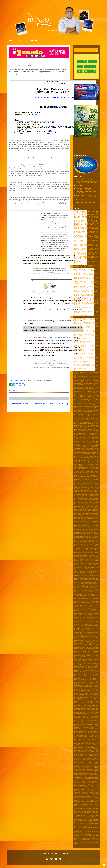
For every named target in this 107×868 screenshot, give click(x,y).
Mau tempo (89, 623)
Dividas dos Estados (79, 509)
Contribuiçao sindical (86, 478)
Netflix (80, 642)
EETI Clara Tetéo (92, 512)
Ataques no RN (85, 413)
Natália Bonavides (91, 641)
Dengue (85, 223)
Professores (96, 722)
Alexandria (77, 404)
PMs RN (94, 352)
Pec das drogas (92, 689)
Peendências (77, 691)
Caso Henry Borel (89, 455)
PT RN (97, 352)
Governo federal (81, 271)
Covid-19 (91, 218)
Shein (80, 772)
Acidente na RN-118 (87, 397)
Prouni (76, 279)
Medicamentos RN (79, 624)
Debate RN (90, 328)
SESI (80, 760)
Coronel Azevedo (78, 482)
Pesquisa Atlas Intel (79, 695)
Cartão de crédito (91, 454)
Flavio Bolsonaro (78, 553)
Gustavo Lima (88, 570)
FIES (80, 243)
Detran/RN (77, 330)
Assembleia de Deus (94, 412)
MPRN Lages (77, 609)
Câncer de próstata (88, 493)
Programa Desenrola (79, 725)
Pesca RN (87, 693)
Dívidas (79, 512)
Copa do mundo (95, 481)
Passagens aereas (89, 685)
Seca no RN (82, 366)
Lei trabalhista (84, 596)
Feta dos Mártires (90, 548)
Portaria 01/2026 (89, 711)
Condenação (81, 475)
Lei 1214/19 (82, 592)
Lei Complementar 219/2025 (87, 593)
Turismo (97, 307)
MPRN (84, 213)
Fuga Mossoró (85, 336)
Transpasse (85, 792)
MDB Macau (79, 604)
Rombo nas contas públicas (80, 754)
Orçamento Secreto (78, 666)
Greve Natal (85, 567)
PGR (91, 352)
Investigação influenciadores (84, 581)
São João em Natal (92, 368)
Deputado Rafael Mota (93, 267)
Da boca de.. (87, 496)
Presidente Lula (83, 719)
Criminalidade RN (95, 490)
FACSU (87, 532)
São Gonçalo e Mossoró (87, 779)
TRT (78, 784)
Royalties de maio (90, 757)
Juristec (83, 586)
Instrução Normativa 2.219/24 (89, 578)
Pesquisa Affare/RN (94, 693)
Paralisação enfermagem (93, 683)
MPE (89, 345)
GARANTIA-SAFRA (94, 558)
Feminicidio (77, 542)
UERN (83, 236)
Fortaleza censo (82, 554)
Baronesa (90, 427)
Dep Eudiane (77, 500)
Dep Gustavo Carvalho (88, 329)
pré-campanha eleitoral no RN (86, 834)
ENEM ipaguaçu (89, 513)
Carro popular (92, 452)
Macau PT (93, 615)
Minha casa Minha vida (83, 348)
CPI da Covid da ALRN (82, 318)
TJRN (80, 261)
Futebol (90, 336)
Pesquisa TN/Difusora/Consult (92, 696)
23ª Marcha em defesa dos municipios (88, 383)
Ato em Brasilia (77, 414)
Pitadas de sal (83, 355)
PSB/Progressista (78, 678)
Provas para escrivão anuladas (91, 729)
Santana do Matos (79, 307)
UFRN (76, 233)
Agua (95, 401)
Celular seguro (81, 322)
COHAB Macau (91, 436)
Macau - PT (87, 612)
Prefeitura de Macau (86, 718)
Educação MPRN (90, 517)
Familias (87, 538)
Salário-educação (91, 762)
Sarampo (86, 307)
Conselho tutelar (78, 289)
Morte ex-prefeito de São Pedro (85, 635)
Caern (82, 218)
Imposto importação (88, 576)
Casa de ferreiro (81, 455)
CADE (91, 317)
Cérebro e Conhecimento (80, 494)
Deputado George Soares (84, 501)
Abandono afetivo (78, 394)
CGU (95, 435)
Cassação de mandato (89, 456)
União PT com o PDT (79, 799)
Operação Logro (90, 658)
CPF (85, 437)
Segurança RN (78, 236)
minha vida (96, 376)
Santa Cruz (90, 764)
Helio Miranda (95, 255)
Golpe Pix (96, 565)
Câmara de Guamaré (92, 292)
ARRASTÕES (93, 393)
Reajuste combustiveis (84, 741)
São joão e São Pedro (86, 781)
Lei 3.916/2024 (88, 592)
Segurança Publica (86, 767)
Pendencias (91, 226)
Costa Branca (78, 253)
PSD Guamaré (86, 678)
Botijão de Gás (91, 285)
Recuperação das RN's (80, 742)
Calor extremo (81, 443)
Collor (76, 470)
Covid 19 (84, 253)
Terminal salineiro (85, 788)
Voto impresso (95, 814)
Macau (77, 211)
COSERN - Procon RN (79, 437)
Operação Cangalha (82, 654)
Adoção (93, 398)
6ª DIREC (82, 387)
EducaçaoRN (81, 516)
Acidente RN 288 (84, 395)
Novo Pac (94, 349)
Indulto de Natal (84, 577)
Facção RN (77, 535)
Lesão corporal (82, 599)
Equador (76, 530)
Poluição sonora (82, 708)
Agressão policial (89, 401)
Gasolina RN (82, 561)
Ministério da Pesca (79, 631)
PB (91, 301)
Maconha (82, 619)
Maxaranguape (95, 623)
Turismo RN (77, 309)
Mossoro (90, 348)
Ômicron (86, 236)
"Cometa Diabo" (78, 379)
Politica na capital (78, 707)
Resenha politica (78, 362)
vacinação (81, 310)
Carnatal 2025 (87, 321)
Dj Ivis (85, 509)
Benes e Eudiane (85, 431)
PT (80, 231)
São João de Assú (93, 780)
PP (95, 676)
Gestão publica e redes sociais (88, 563)
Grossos (92, 339)
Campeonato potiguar (94, 443)
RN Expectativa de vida (91, 734)
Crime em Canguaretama (88, 488)
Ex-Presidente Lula (87, 531)
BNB (81, 315)
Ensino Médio (89, 528)
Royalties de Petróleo (82, 757)
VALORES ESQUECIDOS (80, 371)
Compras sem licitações (94, 470)
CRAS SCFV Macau (81, 320)
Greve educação (87, 339)
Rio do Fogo (89, 753)
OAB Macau (83, 351)
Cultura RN (89, 326)
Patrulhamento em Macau (87, 688)
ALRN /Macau (92, 391)
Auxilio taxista (84, 420)
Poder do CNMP (87, 703)
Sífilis (92, 781)
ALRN (88, 214)
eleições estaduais (90, 376)
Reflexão (93, 744)
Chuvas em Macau (86, 463)
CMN (75, 436)
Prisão (82, 231)
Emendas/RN (96, 525)
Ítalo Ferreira (86, 838)
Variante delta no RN (84, 372)
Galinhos (86, 218)
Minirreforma (96, 628)
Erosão (80, 530)
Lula (87, 226)
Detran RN (77, 229)
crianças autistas (83, 821)
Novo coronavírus (89, 645)
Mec (78, 231)
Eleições (88, 523)
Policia (94, 244)
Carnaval (93, 240)
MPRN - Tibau (92, 607)
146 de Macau (77, 382)
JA (93, 582)
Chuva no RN (95, 288)
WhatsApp (96, 815)
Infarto (93, 577)
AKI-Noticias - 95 (83, 391)
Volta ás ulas (84, 814)
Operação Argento (82, 653)
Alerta (92, 402)
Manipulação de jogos (93, 620)
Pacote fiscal (79, 681)
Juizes (80, 586)
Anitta (83, 406)
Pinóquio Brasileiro (86, 699)
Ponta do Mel (86, 710)
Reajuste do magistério (94, 741)
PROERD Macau (79, 677)
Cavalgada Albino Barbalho (90, 458)
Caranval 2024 (88, 447)
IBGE (76, 231)
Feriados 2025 (78, 543)
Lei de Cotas (82, 594)
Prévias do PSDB (86, 730)
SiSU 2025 (92, 773)
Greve (80, 234)
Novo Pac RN (93, 643)
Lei (94, 299)
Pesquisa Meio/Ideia (94, 695)
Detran (76, 268)
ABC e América (93, 390)
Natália (85, 641)
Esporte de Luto (90, 530)
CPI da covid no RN (91, 318)
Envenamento (96, 528)
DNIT (97, 494)
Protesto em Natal (94, 727)
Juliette (80, 272)
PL (96, 673)
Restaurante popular (89, 749)
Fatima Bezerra (84, 269)
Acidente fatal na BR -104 (93, 395)
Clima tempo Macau (91, 469)
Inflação (76, 578)
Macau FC (96, 613)
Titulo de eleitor (85, 261)
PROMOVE (14, 390)
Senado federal (78, 769)
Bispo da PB (81, 432)
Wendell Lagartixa (90, 815)
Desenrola (96, 329)
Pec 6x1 (86, 689)
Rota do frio (96, 754)
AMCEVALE (82, 251)
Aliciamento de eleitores (84, 404)
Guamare (97, 339)
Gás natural (77, 571)
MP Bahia (80, 605)
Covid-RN (92, 290)
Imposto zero (96, 576)
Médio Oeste (77, 639)
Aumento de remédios (84, 417)
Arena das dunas (89, 409)
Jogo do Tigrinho (92, 341)
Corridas (93, 484)
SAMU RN (91, 758)
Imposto (82, 576)
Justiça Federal (88, 586)
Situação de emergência (85, 246)
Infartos (97, 577)
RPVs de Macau (83, 737)
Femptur (93, 542)
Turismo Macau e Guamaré (80, 796)
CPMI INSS (79, 440)
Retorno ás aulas (86, 752)
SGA (97, 244)
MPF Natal (89, 273)
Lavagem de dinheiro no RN (84, 589)
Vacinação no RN (91, 803)
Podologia (81, 277)
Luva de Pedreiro (91, 601)
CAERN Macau (95, 229)
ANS (89, 393)
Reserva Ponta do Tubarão (88, 362)
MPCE (97, 605)
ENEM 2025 (96, 330)
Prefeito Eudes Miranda (83, 716)
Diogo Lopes (96, 507)
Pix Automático (84, 700)
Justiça (80, 256)
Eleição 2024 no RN (78, 520)
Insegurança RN (78, 341)
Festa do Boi (88, 334)
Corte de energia (95, 325)
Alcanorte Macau (87, 402)
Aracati (79, 409)
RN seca (97, 735)
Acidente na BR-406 (79, 397)
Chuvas (97, 265)
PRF (88, 276)
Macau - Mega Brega (79, 612)
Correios (81, 267)
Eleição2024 (82, 523)
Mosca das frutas (95, 635)
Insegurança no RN (92, 238)
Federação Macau (84, 540)
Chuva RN (96, 462)
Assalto (85, 410)
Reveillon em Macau (82, 753)
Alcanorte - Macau (78, 402)
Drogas (76, 512)
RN (85, 214)
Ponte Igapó (92, 710)
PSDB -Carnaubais (94, 678)
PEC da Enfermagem (85, 352)
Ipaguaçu (92, 581)
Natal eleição (83, 349)
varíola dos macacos (94, 378)
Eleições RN (93, 523)
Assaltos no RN (90, 410)
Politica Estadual (81, 706)
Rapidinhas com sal (91, 739)
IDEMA (90, 298)
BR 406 (97, 423)
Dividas (97, 508)
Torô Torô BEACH (94, 790)
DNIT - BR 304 (78, 496)
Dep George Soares (93, 293)
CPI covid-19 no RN (82, 286)
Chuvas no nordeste (90, 465)
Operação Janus (82, 658)
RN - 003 (84, 733)
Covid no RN (77, 326)
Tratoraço (76, 795)
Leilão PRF (82, 597)
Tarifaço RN (80, 785)
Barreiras (87, 429)
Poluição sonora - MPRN (90, 708)
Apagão (92, 406)
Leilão (78, 344)
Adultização (81, 399)
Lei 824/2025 (77, 590)
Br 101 (88, 317)
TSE (82, 222)
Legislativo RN (95, 589)
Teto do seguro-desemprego (83, 790)
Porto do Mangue (94, 277)
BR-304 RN (84, 315)
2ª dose (96, 385)
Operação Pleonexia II (79, 661)
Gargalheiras (86, 559)
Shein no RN (85, 368)
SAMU (93, 363)
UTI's (95, 798)
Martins (93, 622)
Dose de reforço (84, 511)
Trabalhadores (77, 792)
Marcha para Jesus (87, 622)
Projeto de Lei (84, 726)
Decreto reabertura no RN (88, 498)
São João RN (79, 780)
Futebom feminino (84, 558)
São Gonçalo (79, 779)
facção (87, 825)
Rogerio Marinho (82, 363)
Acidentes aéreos (78, 398)
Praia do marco (85, 715)
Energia (92, 233)
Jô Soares (94, 586)
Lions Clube (93, 599)
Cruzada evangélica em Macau (89, 492)
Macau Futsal (83, 615)
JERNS (76, 584)
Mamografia (96, 619)
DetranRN (87, 233)
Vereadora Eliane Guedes (90, 808)
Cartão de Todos (84, 454)
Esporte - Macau (80, 333)
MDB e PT (81, 273)
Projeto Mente (77, 726)
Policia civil (93, 239)
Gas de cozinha (95, 559)
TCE (91, 231)
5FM (78, 387)
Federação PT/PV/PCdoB (93, 540)
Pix (95, 223)
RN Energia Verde (78, 733)
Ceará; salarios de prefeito (82, 459)
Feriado (97, 542)
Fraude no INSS (78, 336)
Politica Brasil (85, 356)
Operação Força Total (81, 657)
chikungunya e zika (82, 376)
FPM (92, 216)
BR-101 (76, 424)
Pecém (97, 689)
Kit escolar (77, 588)
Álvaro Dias (80, 838)
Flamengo (82, 551)
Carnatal (79, 288)
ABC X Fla (87, 390)
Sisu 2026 (87, 775)
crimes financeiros (83, 822)
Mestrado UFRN (89, 626)
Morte (80, 257)
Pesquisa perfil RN (86, 697)
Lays (91, 589)
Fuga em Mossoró (79, 297)
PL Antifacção (95, 301)
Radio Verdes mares (94, 738)
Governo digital (84, 566)
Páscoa (92, 730)
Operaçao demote (94, 650)
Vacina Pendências (94, 800)
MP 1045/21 (88, 604)
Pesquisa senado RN (94, 697)
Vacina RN (77, 281)
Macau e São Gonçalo (84, 347)
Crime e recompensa (94, 486)
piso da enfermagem (82, 263)
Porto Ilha (77, 712)
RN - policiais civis (95, 733)
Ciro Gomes (85, 324)
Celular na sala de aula (87, 288)
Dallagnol (92, 496)
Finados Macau (86, 550)
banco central (90, 819)
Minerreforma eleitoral (82, 628)
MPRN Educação (87, 608)
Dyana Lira (81, 268)
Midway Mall (84, 627)
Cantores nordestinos (86, 446)
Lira (78, 600)
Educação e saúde (84, 519)
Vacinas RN (77, 372)
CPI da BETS (89, 437)
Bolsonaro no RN (78, 433)
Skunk (89, 776)
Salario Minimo (95, 259)
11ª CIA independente (94, 381)
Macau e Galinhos (82, 617)
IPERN (88, 574)
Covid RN (86, 267)
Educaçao (82, 227)
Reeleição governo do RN (83, 744)
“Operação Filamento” (94, 841)
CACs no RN (81, 435)
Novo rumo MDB (81, 647)
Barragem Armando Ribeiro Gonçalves (88, 264)
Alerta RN (96, 402)
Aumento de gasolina (90, 416)
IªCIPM (91, 582)
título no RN (96, 836)
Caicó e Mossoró (87, 441)
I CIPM (81, 573)
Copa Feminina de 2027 (80, 479)
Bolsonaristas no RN (94, 432)
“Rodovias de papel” (89, 842)
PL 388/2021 (84, 674)
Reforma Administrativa (90, 359)
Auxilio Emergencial (85, 284)
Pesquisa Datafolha (89, 303)
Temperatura (85, 787)
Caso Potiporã (81, 456)
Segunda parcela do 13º (90, 366)
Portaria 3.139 (95, 711)
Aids (98, 401)
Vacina (97, 371)
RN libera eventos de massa (89, 735)
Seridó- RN (96, 771)
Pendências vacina (78, 692)
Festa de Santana (82, 546)
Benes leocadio (83, 285)
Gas (90, 559)
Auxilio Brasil (81, 240)
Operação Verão (89, 662)
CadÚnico (96, 320)
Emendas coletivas (90, 524)
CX (86, 265)
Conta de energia (87, 325)
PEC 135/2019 (93, 669)
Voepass (79, 814)
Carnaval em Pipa (94, 451)
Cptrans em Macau (85, 486)
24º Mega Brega (83, 385)
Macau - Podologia (94, 612)
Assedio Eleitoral (85, 412)
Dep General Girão (85, 500)
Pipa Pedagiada (95, 699)
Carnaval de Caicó (95, 321)
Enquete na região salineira (80, 528)
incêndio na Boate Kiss (82, 827)
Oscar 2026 (93, 666)
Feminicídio (77, 334)
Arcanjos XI (83, 409)
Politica (84, 235)
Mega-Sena (92, 624)
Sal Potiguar (92, 761)
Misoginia (86, 631)
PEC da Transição (82, 670)
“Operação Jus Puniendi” (80, 842)
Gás (92, 570)
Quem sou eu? (22, 40)
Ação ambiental (83, 423)
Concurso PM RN (95, 473)
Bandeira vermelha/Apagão (81, 427)
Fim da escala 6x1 (94, 334)
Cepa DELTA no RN (79, 460)
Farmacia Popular (86, 296)
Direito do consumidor (79, 508)
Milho (88, 627)
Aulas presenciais (84, 414)
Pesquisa (77, 277)
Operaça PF (89, 351)
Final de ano (92, 550)
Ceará (97, 240)
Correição (91, 482)
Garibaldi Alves (95, 336)
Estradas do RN (80, 531)
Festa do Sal (90, 547)
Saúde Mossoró (89, 765)
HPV (81, 571)
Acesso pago (77, 395)
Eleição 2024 (78, 255)
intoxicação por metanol (93, 827)
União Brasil (91, 261)
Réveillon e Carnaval (84, 758)
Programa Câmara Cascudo (92, 723)
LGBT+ (84, 588)
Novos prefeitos (88, 647)
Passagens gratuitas (82, 687)
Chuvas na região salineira (80, 465)
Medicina (87, 624)
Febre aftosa (91, 269)
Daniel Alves (80, 328)
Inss (85, 219)
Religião (97, 360)
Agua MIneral (91, 281)
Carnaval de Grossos (88, 450)
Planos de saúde (94, 701)
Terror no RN (91, 788)
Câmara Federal (95, 326)
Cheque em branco (83, 462)
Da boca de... (79, 185)
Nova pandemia (86, 643)
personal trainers (91, 831)
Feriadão (84, 543)
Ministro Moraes (78, 630)
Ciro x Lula (77, 469)
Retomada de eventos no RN (88, 750)
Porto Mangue (82, 712)
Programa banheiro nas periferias (91, 725)
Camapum (86, 443)
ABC (84, 390)
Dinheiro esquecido (82, 507)
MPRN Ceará (80, 608)
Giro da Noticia (81, 565)
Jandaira (85, 244)
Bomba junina (93, 433)
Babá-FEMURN (88, 424)
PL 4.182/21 (90, 674)
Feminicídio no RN (83, 542)
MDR (85, 273)
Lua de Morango (82, 600)
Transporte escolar (94, 792)
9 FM (94, 389)
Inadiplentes (77, 577)
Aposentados (92, 408)
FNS (83, 534)
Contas (97, 477)
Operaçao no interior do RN (88, 651)
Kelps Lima (85, 256)
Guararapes (82, 570)
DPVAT (82, 496)
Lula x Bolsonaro (83, 601)
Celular (76, 322)
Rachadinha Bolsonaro (93, 737)
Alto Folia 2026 (87, 313)
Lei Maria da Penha (88, 272)
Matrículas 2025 (83, 623)
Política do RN (89, 235)
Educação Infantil (82, 517)
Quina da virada (93, 731)
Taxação (85, 785)
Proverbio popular (78, 730)
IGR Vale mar (80, 574)
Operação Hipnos (90, 657)
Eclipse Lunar (96, 513)
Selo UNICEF (95, 768)
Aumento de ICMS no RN (93, 414)
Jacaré (82, 584)
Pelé (93, 353)
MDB (97, 299)
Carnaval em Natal (85, 451)
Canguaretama (91, 265)
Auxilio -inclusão (82, 418)
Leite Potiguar (83, 344)
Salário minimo (84, 762)
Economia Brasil (89, 294)
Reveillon (92, 752)
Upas (86, 799)
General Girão (80, 562)
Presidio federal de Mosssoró (92, 719)
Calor (83, 321)
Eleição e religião (91, 521)
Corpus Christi (85, 482)
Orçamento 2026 (94, 665)
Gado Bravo (80, 559)
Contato (34, 40)
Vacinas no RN (90, 802)
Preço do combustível (85, 720)
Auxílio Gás (93, 420)
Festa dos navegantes (81, 548)
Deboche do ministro (82, 497)
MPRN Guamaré (95, 608)
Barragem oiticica (81, 429)
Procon (80, 722)
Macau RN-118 (80, 616)
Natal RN (85, 257)
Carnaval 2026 (77, 448)
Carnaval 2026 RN (84, 448)
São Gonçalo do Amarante (86, 247)
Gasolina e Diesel (89, 561)
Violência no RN (92, 374)
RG (98, 731)
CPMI (76, 440)
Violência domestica (82, 813)
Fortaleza (76, 554)
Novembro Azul (89, 349)
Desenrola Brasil (91, 253)
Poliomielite (79, 356)
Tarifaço (93, 280)
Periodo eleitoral (78, 693)
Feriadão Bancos (90, 543)
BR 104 (90, 423)
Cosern (97, 252)
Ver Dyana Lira (85, 374)
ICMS (92, 223)
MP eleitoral (86, 345)
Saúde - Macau (82, 765)
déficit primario (91, 823)
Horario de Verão (89, 571)
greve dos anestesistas (79, 826)
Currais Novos (83, 292)
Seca (93, 765)
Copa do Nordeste (86, 481)
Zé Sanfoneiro (91, 818)
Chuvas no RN (91, 222)
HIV (75, 298)
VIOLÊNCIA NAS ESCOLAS (84, 800)
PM (98, 674)
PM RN (76, 676)
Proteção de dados (79, 729)
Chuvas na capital (94, 463)
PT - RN (83, 680)
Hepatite (84, 571)
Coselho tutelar (84, 485)
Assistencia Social (78, 413)
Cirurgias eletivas (83, 469)
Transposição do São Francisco (81, 794)
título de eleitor (89, 836)
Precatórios (82, 305)
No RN (91, 642)
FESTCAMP (77, 534)
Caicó (83, 233)
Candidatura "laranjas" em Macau (88, 444)
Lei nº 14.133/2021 (93, 594)
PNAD (83, 676)
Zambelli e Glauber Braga (91, 817)
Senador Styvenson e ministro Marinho (90, 769)
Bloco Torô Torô (93, 315)
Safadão (84, 364)
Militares (91, 627)
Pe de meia (83, 353)
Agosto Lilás (77, 401)
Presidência (77, 720)
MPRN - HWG (86, 607)
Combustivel (92, 252)
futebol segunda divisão (93, 825)
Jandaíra (81, 299)
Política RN (87, 277)
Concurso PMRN (78, 474)
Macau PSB (88, 615)
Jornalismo (77, 585)
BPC (87, 423)
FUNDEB (84, 243)
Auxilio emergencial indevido (92, 418)
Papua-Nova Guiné (83, 683)
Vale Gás (85, 804)
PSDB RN (94, 234)
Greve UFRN (88, 255)
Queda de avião (87, 731)
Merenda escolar (81, 275)
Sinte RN (83, 775)
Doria (79, 511)
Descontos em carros (79, 502)
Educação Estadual (89, 516)
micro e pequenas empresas (86, 830)
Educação (77, 218)
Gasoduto (76, 561)
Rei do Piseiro (84, 748)
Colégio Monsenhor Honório (83, 470)
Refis (90, 744)
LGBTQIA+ (88, 588)
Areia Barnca (81, 314)
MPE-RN (76, 607)
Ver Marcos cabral (87, 807)
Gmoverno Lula (88, 565)
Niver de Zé (87, 642)
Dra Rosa (96, 511)
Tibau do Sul (89, 370)
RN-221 (76, 737)
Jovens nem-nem (95, 585)
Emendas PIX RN (83, 524)
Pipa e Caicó (77, 700)
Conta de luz (95, 289)
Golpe (93, 565)
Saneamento (77, 366)
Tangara (88, 784)
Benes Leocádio (78, 431)
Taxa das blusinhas (80, 370)
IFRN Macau (78, 226)
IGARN (90, 271)
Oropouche (87, 665)
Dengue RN (96, 328)
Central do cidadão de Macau (90, 322)
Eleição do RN (84, 521)
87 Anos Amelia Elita (89, 389)
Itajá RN (83, 341)
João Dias (76, 586)
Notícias (90, 244)
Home (11, 40)
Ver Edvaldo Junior (78, 807)
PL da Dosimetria (83, 276)
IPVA (93, 298)
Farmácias (79, 539)
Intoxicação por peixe (89, 580)
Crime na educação (83, 489)
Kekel (97, 586)
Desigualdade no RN (79, 504)
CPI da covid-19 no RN (89, 439)
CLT (98, 435)
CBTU (86, 435)
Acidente (81, 313)
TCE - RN (77, 783)
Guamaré (84, 211)
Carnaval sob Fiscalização (80, 452)
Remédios (85, 306)
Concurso (77, 267)
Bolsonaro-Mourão (86, 433)
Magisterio (91, 347)
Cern (97, 322)
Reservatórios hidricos (79, 749)
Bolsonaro (90, 220)
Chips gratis (91, 462)
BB (78, 285)
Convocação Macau (94, 478)
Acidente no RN (95, 397)
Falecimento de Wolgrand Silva (81, 536)
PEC (82, 669)
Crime (97, 224)
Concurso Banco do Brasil (80, 471)
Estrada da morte (88, 333)
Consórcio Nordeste (87, 289)
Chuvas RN (96, 227)
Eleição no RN (95, 268)
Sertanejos (77, 772)
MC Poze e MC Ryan (91, 603)
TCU (84, 783)
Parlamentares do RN (79, 685)
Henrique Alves (90, 248)
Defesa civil (96, 498)
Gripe (89, 567)
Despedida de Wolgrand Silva (84, 505)
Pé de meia (88, 279)
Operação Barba (90, 653)
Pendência (83, 691)
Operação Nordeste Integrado (85, 659)
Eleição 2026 (85, 332)
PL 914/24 (95, 674)
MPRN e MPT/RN (84, 609)
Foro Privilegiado (95, 553)
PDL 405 (94, 668)
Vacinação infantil (83, 803)
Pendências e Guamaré (92, 691)
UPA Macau (88, 798)
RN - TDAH (88, 733)
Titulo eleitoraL (95, 370)
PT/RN (91, 680)
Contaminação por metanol (89, 477)
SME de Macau (93, 760)
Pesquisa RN (91, 257)
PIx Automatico (92, 673)
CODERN (85, 436)
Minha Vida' (90, 628)
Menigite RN (83, 626)
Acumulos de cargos (87, 398)
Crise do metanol (83, 326)
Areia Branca (91, 213)
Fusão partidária (95, 557)
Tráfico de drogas (95, 795)
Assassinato (94, 251)
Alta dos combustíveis (94, 404)
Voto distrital (90, 814)
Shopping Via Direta (86, 772)
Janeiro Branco (95, 584)
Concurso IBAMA (90, 471)
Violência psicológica (90, 813)
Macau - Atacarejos (81, 611)
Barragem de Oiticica (85, 428)
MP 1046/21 (94, 604)
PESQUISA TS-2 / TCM (86, 672)
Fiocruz (97, 550)
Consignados (80, 477)
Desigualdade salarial (88, 504)
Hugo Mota (77, 573)
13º (88, 263)
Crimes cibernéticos (79, 490)
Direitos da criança (87, 508)
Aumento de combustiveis (90, 314)
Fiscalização (77, 551)
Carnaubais (96, 219)
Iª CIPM (87, 341)
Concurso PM (88, 473)
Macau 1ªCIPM (91, 613)
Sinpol (80, 775)
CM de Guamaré (79, 220)
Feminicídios (82, 334)
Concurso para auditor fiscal (88, 474)
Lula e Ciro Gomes (91, 600)
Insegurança (80, 578)
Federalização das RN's (93, 539)
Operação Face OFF (87, 655)
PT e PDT (77, 302)
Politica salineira (86, 707)
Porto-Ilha (96, 712)
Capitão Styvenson (95, 446)
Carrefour (87, 452)
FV (92, 333)
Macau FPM (77, 615)
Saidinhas (87, 761)
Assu (79, 233)
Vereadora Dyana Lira (79, 808)
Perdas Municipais (95, 692)
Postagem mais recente (19, 404)
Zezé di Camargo (78, 818)
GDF (75, 559)
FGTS (80, 248)
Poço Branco (91, 356)
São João (89, 280)
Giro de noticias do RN (86, 337)
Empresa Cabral (78, 527)
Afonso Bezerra (85, 216)
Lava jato (76, 589)
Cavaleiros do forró (80, 458)
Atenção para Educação (93, 413)
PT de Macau (81, 239)
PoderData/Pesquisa (91, 355)
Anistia (80, 406)
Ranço (84, 739)
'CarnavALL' (93, 379)
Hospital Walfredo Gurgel (82, 298)
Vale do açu (90, 804)
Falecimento (96, 535)
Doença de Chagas (91, 509)
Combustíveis (91, 324)
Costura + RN (92, 485)
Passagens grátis (90, 687)
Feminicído (89, 542)
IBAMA (87, 271)
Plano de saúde (92, 700)
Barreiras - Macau (93, 429)
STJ (81, 364)
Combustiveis (77, 242)
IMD (98, 340)
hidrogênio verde (88, 826)
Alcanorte (88, 251)
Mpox (87, 275)
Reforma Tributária (85, 259)
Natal (79, 216)
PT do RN (87, 680)
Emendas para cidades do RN (85, 525)
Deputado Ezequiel (79, 294)
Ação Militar (77, 423)
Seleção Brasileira (88, 768)
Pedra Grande (89, 353)
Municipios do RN (87, 636)
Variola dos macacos (86, 309)
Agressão (83, 401)
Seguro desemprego (79, 768)
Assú (88, 219)
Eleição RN (96, 230)
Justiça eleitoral (80, 343)
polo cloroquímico (78, 378)
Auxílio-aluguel (83, 421)
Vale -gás (81, 804)
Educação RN (78, 223)
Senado (79, 367)
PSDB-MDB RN (78, 680)
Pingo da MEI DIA (78, 699)
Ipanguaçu (80, 244)
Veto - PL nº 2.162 (86, 810)
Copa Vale (87, 479)
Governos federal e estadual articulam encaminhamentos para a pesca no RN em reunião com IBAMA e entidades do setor (87, 181)
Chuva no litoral (78, 463)
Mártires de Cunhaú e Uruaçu (83, 638)
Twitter (94, 796)
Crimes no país (87, 490)
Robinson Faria (95, 753)
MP (85, 604)
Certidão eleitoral (91, 460)
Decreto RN (80, 498)
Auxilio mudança (78, 420)
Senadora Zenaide (78, 771)
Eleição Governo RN (94, 520)
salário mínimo (86, 378)
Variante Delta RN (83, 806)
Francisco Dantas (90, 554)
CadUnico (81, 441)
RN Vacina (80, 735)
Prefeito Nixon (92, 716)
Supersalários (90, 777)
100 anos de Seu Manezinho (83, 381)
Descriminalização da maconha (92, 502)
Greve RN (84, 226)
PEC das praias (90, 670)
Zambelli (84, 817)
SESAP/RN (91, 306)
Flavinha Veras (88, 551)
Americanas (93, 313)
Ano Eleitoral (87, 406)
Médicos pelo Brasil (94, 638)
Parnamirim (90, 230)
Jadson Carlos (88, 584)
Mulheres (81, 636)
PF (86, 230)
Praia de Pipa (78, 715)
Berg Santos (92, 431)
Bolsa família (79, 252)
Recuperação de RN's (90, 742)
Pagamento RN (91, 681)
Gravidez (90, 566)
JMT (79, 584)
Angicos (97, 263)
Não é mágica (80, 649)
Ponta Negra (80, 710)
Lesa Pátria (77, 599)
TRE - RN (87, 783)
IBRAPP (94, 340)
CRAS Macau (90, 286)
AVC (97, 393)
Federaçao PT (77, 540)
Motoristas (77, 636)
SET (82, 760)
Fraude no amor (92, 555)
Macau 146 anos (84, 613)
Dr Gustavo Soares (87, 330)
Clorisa (97, 469)
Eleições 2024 (92, 332)
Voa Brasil (83, 281)
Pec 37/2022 (81, 689)
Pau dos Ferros (95, 276)
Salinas (89, 364)
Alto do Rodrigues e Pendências (81, 405)
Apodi (76, 240)
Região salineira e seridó (92, 746)
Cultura (81, 493)
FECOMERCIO (95, 532)
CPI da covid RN (81, 439)
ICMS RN (84, 234)
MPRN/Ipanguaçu (92, 609)
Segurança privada (94, 767)
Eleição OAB (77, 521)
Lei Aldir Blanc (77, 593)
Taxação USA (90, 785)
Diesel (81, 330)
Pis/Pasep (88, 239)
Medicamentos (78, 301)
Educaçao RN (83, 229)
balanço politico (83, 819)
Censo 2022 (96, 459)
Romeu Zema (90, 754)
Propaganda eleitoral (84, 727)
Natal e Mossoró (92, 639)
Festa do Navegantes (82, 547)
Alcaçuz (97, 281)
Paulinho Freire (83, 302)
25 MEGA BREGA (90, 385)
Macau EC (93, 345)
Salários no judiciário (83, 764)
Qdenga (82, 731)
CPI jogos (96, 439)
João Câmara (88, 299)
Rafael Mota (93, 357)
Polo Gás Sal (93, 707)
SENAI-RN (77, 760)
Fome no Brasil (95, 296)
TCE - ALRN (96, 781)
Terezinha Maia (78, 788)
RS (85, 305)
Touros (97, 280)
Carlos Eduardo (95, 236)
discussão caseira (83, 823)
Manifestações (77, 620)
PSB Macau (95, 677)
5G (86, 281)
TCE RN (81, 783)
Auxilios (89, 420)
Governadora (77, 566)
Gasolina (84, 248)
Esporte (83, 255)
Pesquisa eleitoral (78, 697)
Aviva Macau (89, 421)
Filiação (81, 550)
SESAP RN (87, 231)
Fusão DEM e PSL (87, 557)
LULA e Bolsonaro (95, 588)
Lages (91, 343)
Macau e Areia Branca (89, 616)
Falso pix (90, 536)
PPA (98, 676)
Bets (88, 315)
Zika (88, 375)
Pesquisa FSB (86, 695)
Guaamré (92, 567)
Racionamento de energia (80, 738)
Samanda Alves (95, 364)
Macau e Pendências (91, 617)
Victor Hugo (78, 811)
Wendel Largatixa (81, 815)
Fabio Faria (96, 534)
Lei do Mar (87, 594)
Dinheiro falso (89, 507)
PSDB (90, 234)
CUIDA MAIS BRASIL (92, 440)
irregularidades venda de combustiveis (83, 829)
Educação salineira (92, 519)
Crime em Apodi (78, 488)
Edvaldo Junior (87, 268)
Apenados (80, 408)
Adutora (85, 399)
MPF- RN (80, 607)
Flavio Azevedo (95, 551)
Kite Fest (81, 588)
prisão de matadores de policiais (87, 833)
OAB (89, 301)
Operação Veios (82, 662)
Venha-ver (78, 374)
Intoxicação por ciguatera (79, 580)
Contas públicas (78, 478)
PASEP (80, 668)
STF (91, 219)
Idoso (79, 576)
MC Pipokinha (83, 603)
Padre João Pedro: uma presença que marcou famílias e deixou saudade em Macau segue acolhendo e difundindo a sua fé (87, 202)
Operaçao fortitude (78, 651)
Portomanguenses (78, 714)
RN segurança (87, 357)
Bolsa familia (87, 432)
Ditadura (93, 508)
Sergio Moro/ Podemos (88, 771)
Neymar (83, 642)
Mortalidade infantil (92, 632)
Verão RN (80, 810)
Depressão (92, 500)
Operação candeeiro (81, 664)
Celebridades (90, 459)
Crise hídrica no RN (78, 492)
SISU (85, 280)
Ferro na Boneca (82, 544)
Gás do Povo (89, 340)
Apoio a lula (86, 408)
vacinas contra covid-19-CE (80, 837)
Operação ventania (90, 664)
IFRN (86, 220)
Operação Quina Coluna (89, 661)
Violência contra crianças (86, 811)
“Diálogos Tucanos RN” (87, 840)
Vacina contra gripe (79, 802)
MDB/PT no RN (79, 345)
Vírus (75, 815)
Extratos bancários (78, 532)
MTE (75, 611)
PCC (83, 668)
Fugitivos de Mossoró (79, 557)
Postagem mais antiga (59, 404)
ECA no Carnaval (85, 512)
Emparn (76, 248)
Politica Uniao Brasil (94, 706)
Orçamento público (87, 666)
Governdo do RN (80, 339)
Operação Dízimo (78, 655)
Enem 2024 (77, 269)
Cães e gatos (95, 493)
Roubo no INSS (86, 756)
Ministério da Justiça (94, 630)
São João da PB (86, 780)
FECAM (90, 532)
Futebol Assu (77, 558)
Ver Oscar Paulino (95, 807)
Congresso (81, 325)
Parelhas (97, 684)
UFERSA (96, 231)
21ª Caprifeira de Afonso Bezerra (90, 382)
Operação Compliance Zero (93, 654)
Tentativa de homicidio (93, 787)
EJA (85, 513)
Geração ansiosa (87, 562)
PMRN (80, 676)
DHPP (95, 494)
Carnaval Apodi (91, 448)
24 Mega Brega (80, 311)
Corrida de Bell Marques (86, 484)
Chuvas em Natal (78, 324)
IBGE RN (96, 248)
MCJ (89, 256)
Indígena (90, 577)
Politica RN (77, 222)
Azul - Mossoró (95, 421)
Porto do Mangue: (90, 712)
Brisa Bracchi (80, 265)
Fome (83, 553)
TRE (93, 231)
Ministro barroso (85, 630)
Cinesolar (96, 467)
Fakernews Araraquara (89, 535)
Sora (92, 776)
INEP (85, 574)
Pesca (83, 693)
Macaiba (94, 273)
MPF (87, 234)
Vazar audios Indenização (93, 806)
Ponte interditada (81, 711)
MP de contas (92, 605)
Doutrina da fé (91, 511)
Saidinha (82, 761)
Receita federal (90, 305)
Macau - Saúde (78, 613)
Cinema (93, 467)
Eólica (84, 532)
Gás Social (96, 570)
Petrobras (89, 229)
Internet (97, 578)
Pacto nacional (77, 353)
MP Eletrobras (86, 605)
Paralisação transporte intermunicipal (83, 684)
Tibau (85, 370)
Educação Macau (78, 332)
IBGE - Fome (86, 573)
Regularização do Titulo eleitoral (88, 360)
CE (84, 265)
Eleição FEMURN (86, 520)
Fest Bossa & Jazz (90, 544)
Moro (87, 632)
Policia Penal (86, 704)
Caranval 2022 (82, 447)
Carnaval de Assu (80, 450)
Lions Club (88, 599)
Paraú (93, 684)
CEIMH (92, 435)
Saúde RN (96, 235)
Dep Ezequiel (84, 242)
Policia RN (92, 704)
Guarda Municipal (78, 340)
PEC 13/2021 (86, 669)
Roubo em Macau (78, 756)
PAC (79, 352)
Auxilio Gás (92, 284)
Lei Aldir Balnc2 (95, 592)
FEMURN (77, 230)
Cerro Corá (85, 460)
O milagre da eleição (88, 649)
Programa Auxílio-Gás (79, 723)
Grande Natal (95, 297)
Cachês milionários (90, 320)
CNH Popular (80, 436)
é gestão (80, 840)
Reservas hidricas (95, 748)
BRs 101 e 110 (81, 424)
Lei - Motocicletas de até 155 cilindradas (88, 590)
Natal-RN (96, 220)
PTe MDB (95, 680)
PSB (90, 276)
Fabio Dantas (96, 333)
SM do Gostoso (86, 760)
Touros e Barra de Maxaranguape (82, 791)
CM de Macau (91, 224)
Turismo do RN (89, 796)
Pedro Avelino (90, 302)
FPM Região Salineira (89, 534)
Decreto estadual (83, 293)
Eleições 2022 (78, 238)
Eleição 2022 (83, 224)
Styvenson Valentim (83, 777)
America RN (90, 405)
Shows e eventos (86, 773)
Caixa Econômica (78, 321)
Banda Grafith (87, 240)
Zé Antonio (85, 818)
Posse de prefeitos (86, 714)
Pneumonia (77, 703)
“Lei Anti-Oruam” (95, 840)
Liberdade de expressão (91, 344)
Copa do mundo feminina (82, 290)
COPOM (97, 436)
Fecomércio (84, 539)
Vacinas (85, 802)
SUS (97, 239)
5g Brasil (92, 263)
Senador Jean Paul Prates (88, 367)
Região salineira (89, 227)
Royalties (89, 363)
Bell (98, 429)
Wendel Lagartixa (92, 250)
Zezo (97, 817)
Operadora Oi (78, 650)
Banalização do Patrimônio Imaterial (82, 425)
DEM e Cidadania (89, 494)
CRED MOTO (85, 440)
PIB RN (87, 673)
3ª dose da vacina (88, 311)
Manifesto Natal (84, 620)
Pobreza (81, 703)
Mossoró (96, 216)
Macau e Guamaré (79, 250)
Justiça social (86, 343)
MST (97, 609)
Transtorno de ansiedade (93, 794)
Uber (97, 798)
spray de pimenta (82, 836)
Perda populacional (86, 692)
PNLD (93, 676)
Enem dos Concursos (87, 527)
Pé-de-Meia (81, 357)
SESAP (97, 363)
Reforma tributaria (85, 745)
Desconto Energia (94, 501)
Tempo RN (91, 307)
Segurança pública (79, 260)
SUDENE (96, 306)
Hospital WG (96, 571)
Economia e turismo (79, 515)
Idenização (92, 574)
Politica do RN (80, 219)
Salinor (79, 762)
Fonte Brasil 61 (88, 553)
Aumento (76, 264)
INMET (94, 271)
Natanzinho (81, 641)
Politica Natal (87, 706)
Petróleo (78, 355)
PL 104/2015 (79, 674)
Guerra (84, 340)
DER (75, 328)
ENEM (97, 222)
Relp (89, 748)
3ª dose (83, 386)
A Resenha (80, 390)
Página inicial (39, 404)
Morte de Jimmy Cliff (87, 634)
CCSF (89, 435)
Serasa (80, 368)
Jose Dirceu (88, 585)
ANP (78, 313)
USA (92, 798)
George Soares (78, 337)
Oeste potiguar (95, 649)
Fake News (81, 535)
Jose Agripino (82, 585)
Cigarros (89, 467)
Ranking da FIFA (78, 739)
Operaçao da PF (85, 650)
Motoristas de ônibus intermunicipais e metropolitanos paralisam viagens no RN (86, 196)
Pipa (91, 699)
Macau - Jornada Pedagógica (92, 611)
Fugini (97, 555)
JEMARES (96, 582)
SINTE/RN (77, 364)
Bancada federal (95, 425)
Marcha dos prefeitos (79, 622)
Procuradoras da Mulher (87, 722)
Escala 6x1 (84, 530)
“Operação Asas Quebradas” (81, 841)
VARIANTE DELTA (91, 371)
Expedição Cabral (95, 531)
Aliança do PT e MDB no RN (83, 282)
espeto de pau (82, 825)
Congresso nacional (88, 475)
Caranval (76, 447)
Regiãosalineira (78, 748)
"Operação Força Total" (89, 310)
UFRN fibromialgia (81, 798)
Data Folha (85, 328)
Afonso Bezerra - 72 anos (93, 399)
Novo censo (82, 645)
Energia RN (96, 527)
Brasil (89, 223)
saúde (85, 222)
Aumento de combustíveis (80, 416)
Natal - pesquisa (84, 639)
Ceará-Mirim (96, 247)
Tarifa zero (93, 784)
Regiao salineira (82, 746)
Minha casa (84, 301)
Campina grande (78, 444)
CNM (90, 236)
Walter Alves (85, 375)
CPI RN (87, 252)
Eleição (97, 253)
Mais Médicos (89, 619)
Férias (89, 558)
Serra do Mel (87, 260)
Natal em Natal (92, 275)
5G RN (94, 311)
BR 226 (93, 423)
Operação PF (95, 659)
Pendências (91, 211)
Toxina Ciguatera (95, 791)
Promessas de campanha (93, 726)
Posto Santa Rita (95, 714)
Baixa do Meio (95, 424)
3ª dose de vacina (88, 386)
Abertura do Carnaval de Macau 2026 (90, 394)
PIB (84, 673)
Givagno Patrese (88, 297)
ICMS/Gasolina (92, 573)
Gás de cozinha (90, 243)
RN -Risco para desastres (80, 734)
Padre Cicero (84, 681)
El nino (97, 519)
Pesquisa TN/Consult (79, 696)
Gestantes (93, 562)
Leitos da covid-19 (95, 597)
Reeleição (82, 359)
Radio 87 (87, 738)
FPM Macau (82, 230)
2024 (82, 382)
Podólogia (93, 703)
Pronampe (77, 727)
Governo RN (84, 238)
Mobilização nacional (81, 632)
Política (86, 250)
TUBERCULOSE (83, 784)
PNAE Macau (88, 676)
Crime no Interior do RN (93, 489)
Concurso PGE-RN (81, 473)
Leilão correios (88, 597)
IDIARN (76, 256)
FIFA (81, 534)
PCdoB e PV (88, 668)
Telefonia (80, 787)
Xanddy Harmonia (78, 817)
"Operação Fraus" (86, 379)
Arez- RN (95, 409)
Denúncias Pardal (78, 329)
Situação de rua (85, 776)
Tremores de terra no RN (85, 795)
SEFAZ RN (96, 758)
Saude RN (77, 246)
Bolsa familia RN (82, 317)
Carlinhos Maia (95, 447)
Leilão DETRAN (92, 596)
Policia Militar (81, 704)
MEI (83, 604)
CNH (84, 252)
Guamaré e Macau (84, 569)
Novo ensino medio (86, 646)
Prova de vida (81, 279)
